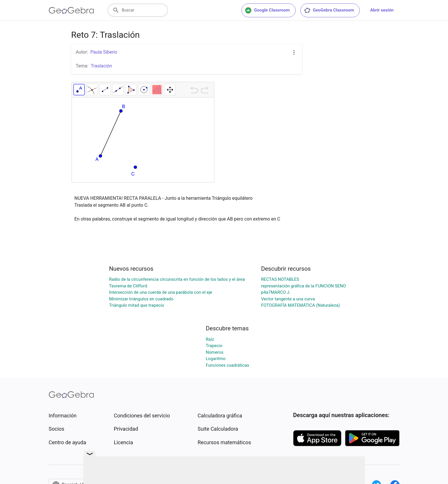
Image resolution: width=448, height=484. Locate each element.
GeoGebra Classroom (329, 10)
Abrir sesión (382, 10)
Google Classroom (267, 10)
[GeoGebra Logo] (71, 10)
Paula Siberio (104, 52)
